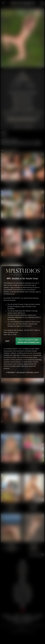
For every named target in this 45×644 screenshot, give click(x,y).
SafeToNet (29, 372)
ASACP (36, 372)
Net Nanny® (21, 372)
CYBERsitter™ (11, 372)
